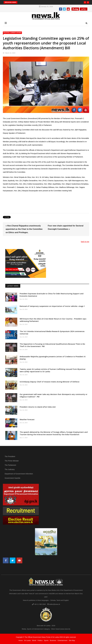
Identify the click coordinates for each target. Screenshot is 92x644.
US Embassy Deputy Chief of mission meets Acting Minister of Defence (49, 382)
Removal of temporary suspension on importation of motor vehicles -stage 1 (52, 306)
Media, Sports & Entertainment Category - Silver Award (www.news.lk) (46, 629)
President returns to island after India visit (38, 407)
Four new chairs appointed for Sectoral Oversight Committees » (66, 227)
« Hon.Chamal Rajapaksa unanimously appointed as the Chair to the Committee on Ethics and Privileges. (24, 229)
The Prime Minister (12, 461)
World (34, 640)
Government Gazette (12, 478)
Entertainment (62, 640)
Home (21, 640)
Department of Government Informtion (19, 474)
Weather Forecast (27, 419)
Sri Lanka (27, 640)
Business (53, 640)
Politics (40, 640)
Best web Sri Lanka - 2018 (46, 626)
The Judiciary (10, 469)
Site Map (72, 640)
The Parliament (10, 465)
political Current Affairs (12, 33)
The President (10, 456)
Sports (46, 640)
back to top (85, 242)
